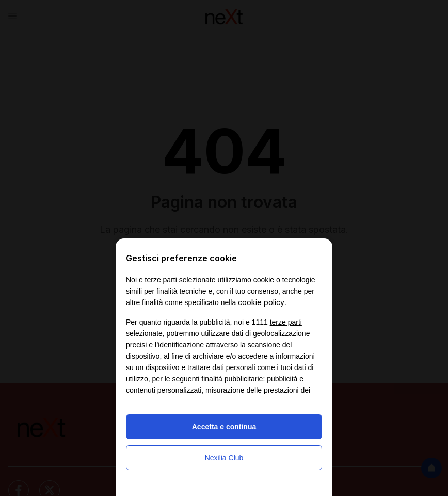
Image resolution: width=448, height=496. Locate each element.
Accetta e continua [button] (224, 427)
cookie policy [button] (261, 302)
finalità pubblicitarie (232, 379)
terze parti (286, 322)
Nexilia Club (224, 458)
